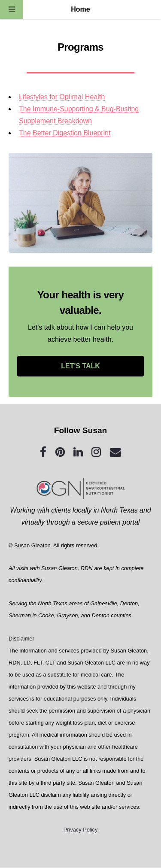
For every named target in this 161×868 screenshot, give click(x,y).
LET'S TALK (80, 366)
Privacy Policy (81, 830)
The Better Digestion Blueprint (65, 133)
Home (80, 9)
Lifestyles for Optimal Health (62, 97)
